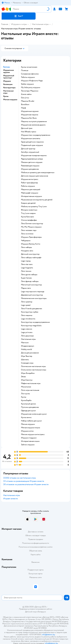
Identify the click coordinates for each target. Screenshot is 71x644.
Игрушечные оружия (30, 111)
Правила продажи (36, 539)
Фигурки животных (29, 210)
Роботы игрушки (28, 186)
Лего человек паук (29, 230)
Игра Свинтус (27, 380)
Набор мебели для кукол (31, 421)
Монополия (26, 387)
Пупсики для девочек (30, 407)
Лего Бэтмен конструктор (32, 224)
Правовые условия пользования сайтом (36, 609)
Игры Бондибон (28, 373)
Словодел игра (27, 363)
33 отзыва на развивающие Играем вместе (24, 481)
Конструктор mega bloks (31, 326)
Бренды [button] (7, 67)
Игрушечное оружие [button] (9, 71)
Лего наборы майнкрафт (31, 258)
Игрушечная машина (30, 115)
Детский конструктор (30, 254)
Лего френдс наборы (30, 281)
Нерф (23, 108)
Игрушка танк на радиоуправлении (36, 135)
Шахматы (25, 360)
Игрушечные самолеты (31, 139)
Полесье (25, 70)
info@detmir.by (48, 635)
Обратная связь (36, 551)
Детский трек (27, 128)
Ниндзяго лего (27, 251)
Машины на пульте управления (34, 122)
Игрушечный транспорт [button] (9, 77)
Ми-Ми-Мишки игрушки (31, 227)
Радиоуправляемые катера (32, 159)
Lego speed (26, 305)
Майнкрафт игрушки (30, 193)
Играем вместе (10, 499)
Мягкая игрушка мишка (30, 428)
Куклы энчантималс (29, 67)
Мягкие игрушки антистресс (33, 434)
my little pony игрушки (31, 87)
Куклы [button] (6, 96)
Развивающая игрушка (30, 166)
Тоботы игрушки (28, 77)
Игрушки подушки (29, 438)
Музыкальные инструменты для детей (37, 200)
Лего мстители (27, 234)
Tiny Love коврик (28, 213)
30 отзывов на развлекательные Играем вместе (26, 484)
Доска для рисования (30, 353)
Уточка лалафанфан (29, 220)
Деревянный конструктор (32, 295)
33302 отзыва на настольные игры (20, 478)
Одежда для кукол (28, 411)
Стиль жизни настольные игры (34, 370)
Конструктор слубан (30, 312)
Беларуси (42, 612)
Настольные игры (40, 24)
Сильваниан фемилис (30, 74)
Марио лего (26, 288)
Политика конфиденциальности (36, 543)
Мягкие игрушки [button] (10, 100)
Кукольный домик (29, 404)
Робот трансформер (29, 183)
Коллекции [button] (8, 84)
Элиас (23, 377)
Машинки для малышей (31, 190)
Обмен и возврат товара (35, 535)
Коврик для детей (28, 203)
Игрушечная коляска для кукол (34, 414)
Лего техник (26, 271)
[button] (19, 16)
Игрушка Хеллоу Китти (31, 244)
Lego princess (27, 332)
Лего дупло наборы (29, 275)
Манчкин (25, 343)
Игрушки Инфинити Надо (32, 81)
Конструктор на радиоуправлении (35, 322)
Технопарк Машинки (30, 91)
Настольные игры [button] (8, 92)
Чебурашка (26, 241)
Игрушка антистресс (30, 179)
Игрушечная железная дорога (33, 125)
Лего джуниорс (27, 336)
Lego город (26, 261)
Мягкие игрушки (28, 424)
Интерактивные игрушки (31, 196)
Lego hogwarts (27, 268)
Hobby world (26, 349)
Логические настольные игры (33, 366)
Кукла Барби (26, 400)
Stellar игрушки (27, 84)
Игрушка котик (27, 431)
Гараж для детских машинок (32, 142)
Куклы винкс (26, 417)
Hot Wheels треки (29, 132)
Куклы (24, 397)
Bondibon (25, 104)
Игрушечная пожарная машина (34, 156)
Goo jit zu (25, 98)
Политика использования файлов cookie (35, 547)
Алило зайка (26, 94)
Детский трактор (28, 149)
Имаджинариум (28, 346)
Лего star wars (27, 264)
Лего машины (27, 315)
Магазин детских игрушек (32, 162)
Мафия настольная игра (31, 383)
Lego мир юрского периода (33, 292)
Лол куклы (25, 394)
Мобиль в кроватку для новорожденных (38, 173)
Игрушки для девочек (30, 169)
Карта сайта (35, 555)
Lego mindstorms (28, 319)
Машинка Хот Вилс (29, 118)
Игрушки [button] (7, 81)
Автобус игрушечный (30, 152)
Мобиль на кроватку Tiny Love (34, 207)
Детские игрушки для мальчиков (35, 176)
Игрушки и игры (19, 24)
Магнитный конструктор (31, 285)
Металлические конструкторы (34, 298)
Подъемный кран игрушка (32, 145)
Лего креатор (27, 302)
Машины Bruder (28, 101)
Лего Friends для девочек (32, 309)
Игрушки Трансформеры (31, 237)
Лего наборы (26, 247)
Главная (5, 24)
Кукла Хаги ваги (27, 217)
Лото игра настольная (30, 390)
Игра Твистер (27, 356)
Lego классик (27, 329)
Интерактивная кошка (30, 441)
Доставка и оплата (36, 532)
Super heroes (26, 278)
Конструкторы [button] (9, 88)
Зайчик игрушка (28, 445)
